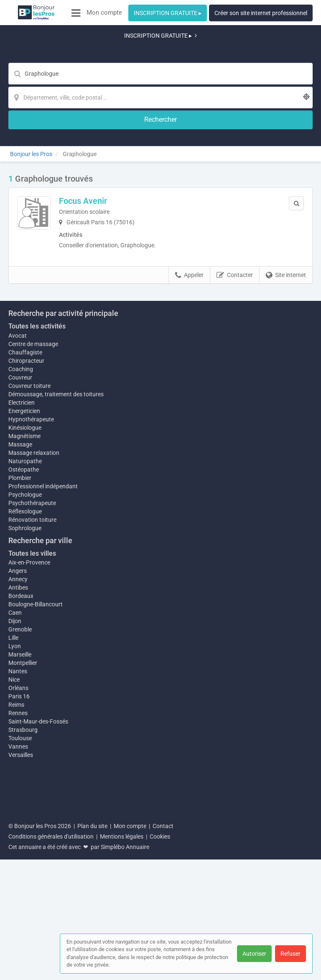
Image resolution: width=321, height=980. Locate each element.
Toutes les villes (32, 707)
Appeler (189, 215)
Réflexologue (25, 665)
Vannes (18, 905)
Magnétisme (24, 590)
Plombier (20, 631)
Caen (15, 767)
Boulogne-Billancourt (36, 758)
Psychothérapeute (32, 657)
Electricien (22, 552)
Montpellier (23, 821)
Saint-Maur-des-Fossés (38, 880)
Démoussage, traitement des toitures (56, 544)
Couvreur (20, 527)
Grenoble (20, 783)
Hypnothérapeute (31, 569)
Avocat (18, 485)
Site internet (286, 215)
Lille (13, 792)
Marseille (20, 808)
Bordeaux (21, 750)
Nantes (18, 829)
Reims (16, 863)
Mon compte (104, 13)
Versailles (21, 913)
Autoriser (254, 954)
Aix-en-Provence (29, 716)
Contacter (235, 215)
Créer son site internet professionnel (261, 13)
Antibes (18, 741)
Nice (14, 838)
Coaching (21, 518)
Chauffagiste (25, 502)
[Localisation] (201, 53)
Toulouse (20, 896)
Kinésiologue (25, 577)
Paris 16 (19, 854)
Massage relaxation (34, 606)
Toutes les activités (37, 476)
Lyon (15, 800)
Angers (18, 725)
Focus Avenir (112, 135)
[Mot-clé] (97, 53)
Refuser (290, 954)
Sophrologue (25, 682)
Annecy (18, 733)
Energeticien (24, 560)
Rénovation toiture (32, 673)
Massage (20, 598)
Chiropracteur (26, 510)
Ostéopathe (24, 623)
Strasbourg (23, 888)
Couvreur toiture (29, 535)
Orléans (18, 846)
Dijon (15, 775)
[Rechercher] (265, 53)
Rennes (18, 871)
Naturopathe (25, 615)
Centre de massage (33, 493)
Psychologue (25, 648)
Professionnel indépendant (43, 640)
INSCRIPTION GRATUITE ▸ (168, 13)
